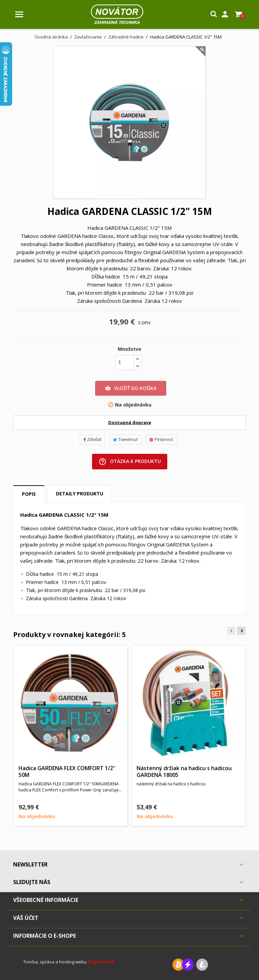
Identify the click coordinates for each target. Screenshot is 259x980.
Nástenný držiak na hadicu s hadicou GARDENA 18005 (184, 771)
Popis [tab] (29, 494)
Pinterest (161, 439)
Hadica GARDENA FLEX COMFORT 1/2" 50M (67, 771)
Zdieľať (92, 439)
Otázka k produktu (130, 462)
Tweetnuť (125, 439)
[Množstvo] (124, 363)
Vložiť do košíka (131, 388)
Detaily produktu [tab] (80, 494)
